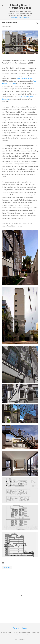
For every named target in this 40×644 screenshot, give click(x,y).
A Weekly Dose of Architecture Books (20, 6)
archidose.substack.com (20, 17)
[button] (37, 23)
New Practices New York (26, 78)
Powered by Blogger (20, 628)
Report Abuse (20, 639)
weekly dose (7, 568)
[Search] (37, 6)
